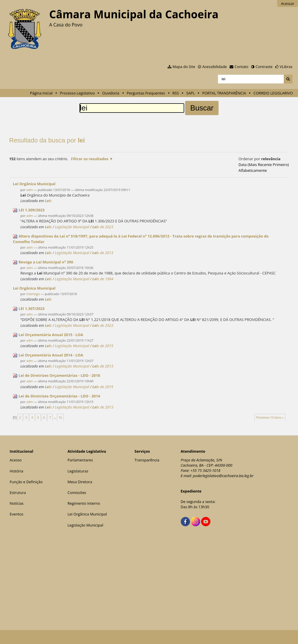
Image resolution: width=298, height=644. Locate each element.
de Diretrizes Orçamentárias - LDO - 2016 (59, 375)
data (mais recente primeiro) (264, 165)
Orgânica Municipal (34, 184)
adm (30, 190)
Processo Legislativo (77, 93)
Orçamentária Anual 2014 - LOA (51, 355)
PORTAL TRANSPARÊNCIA (224, 93)
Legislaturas (78, 471)
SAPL (191, 93)
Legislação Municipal (72, 227)
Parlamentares (80, 460)
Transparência (147, 460)
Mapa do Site (184, 67)
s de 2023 (103, 227)
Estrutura (18, 493)
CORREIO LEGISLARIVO (273, 93)
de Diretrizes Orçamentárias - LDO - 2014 (59, 396)
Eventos (16, 514)
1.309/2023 (32, 210)
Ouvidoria (111, 93)
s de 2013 (103, 253)
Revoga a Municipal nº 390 (46, 262)
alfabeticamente (253, 170)
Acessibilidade (214, 67)
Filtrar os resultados (90, 159)
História (16, 471)
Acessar (288, 3)
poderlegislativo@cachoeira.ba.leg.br (223, 476)
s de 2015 (103, 346)
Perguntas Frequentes (146, 93)
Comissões (77, 493)
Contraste (264, 67)
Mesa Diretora (80, 482)
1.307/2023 (32, 308)
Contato (242, 67)
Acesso (16, 460)
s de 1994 (103, 279)
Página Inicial (41, 93)
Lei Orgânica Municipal (87, 514)
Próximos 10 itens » (270, 418)
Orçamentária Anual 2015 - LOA (51, 335)
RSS (175, 93)
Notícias (17, 503)
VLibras (286, 67)
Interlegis (33, 294)
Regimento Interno (84, 503)
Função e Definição (26, 482)
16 (60, 418)
